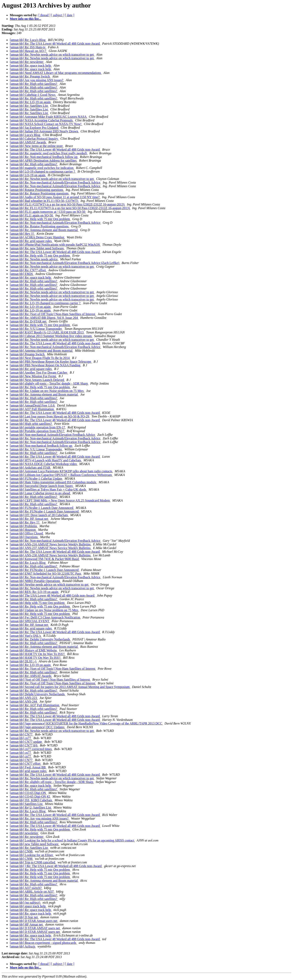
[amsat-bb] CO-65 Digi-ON (28, 793)
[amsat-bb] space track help (28, 906)
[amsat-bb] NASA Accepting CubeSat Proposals (42, 120)
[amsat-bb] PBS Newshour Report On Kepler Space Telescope (51, 362)
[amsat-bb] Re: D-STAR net (28, 321)
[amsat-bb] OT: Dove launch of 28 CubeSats (39, 515)
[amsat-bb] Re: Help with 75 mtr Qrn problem (40, 219)
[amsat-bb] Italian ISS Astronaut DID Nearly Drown (44, 131)
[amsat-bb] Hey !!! (22, 234)
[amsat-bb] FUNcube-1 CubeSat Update (36, 479)
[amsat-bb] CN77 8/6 (24, 745)
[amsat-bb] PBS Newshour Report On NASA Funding (45, 365)
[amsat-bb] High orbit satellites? (31, 424)
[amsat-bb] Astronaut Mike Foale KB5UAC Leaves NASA (49, 117)
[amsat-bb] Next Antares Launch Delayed (37, 380)
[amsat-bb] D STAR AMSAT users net (35, 928)
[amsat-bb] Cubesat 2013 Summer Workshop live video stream (51, 336)
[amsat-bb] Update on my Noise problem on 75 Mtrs (44, 610)
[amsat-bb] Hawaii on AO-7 (28, 51)
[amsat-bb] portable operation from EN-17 (38, 427)
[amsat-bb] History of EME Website (34, 650)
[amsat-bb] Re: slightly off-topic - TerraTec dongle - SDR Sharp (52, 782)
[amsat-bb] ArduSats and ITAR (30, 468)
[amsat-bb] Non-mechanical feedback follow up (41, 446)
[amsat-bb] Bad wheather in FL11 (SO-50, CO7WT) (44, 201)
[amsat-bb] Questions (24, 537)
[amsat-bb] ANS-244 (24, 701)
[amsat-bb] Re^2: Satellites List (31, 807)
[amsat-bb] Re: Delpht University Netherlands (40, 639)
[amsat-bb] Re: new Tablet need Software (37, 248)
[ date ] (70, 15)
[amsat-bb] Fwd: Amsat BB (28, 767)
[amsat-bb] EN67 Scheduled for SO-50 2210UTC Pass (46, 574)
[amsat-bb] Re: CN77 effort (28, 270)
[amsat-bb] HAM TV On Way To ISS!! (36, 658)
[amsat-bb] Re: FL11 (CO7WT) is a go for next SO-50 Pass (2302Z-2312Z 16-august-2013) (70, 208)
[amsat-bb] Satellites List (27, 804)
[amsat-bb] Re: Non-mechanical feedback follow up (44, 157)
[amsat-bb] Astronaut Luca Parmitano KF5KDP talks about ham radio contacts (61, 471)
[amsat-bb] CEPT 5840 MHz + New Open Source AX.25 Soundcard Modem (60, 500)
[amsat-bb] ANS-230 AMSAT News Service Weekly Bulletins (51, 555)
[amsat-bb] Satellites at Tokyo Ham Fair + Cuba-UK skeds (48, 489)
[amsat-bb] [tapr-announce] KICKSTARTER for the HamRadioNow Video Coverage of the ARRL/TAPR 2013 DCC (86, 723)
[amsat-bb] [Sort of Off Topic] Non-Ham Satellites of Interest (50, 680)
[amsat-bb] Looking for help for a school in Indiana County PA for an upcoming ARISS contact (72, 840)
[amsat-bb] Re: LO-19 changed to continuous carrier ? (45, 303)
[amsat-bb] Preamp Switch (28, 354)
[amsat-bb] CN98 (22, 851)
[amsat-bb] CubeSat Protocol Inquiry (34, 139)
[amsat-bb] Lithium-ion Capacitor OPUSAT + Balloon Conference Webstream (61, 475)
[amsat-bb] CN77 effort (26, 764)
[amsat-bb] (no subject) (25, 903)
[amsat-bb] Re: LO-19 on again (31, 102)
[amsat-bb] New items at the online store (37, 146)
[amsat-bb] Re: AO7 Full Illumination (35, 705)
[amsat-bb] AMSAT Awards (28, 142)
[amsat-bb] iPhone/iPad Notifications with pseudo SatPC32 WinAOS (55, 245)
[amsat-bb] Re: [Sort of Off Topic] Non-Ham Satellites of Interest (53, 314)
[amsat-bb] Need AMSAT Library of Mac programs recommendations (56, 73)
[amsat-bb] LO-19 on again (28, 175)
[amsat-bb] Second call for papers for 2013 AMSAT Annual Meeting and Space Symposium (70, 687)
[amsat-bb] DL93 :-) (23, 661)
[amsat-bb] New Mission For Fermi (33, 376)
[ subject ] (58, 15)
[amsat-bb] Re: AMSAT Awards (31, 676)
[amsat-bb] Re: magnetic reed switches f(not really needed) (49, 153)
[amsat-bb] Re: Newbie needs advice (34, 259)
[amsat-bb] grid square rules (28, 771)
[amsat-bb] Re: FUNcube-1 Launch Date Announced (45, 511)
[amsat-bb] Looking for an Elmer (32, 855)
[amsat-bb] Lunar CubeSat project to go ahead (40, 493)
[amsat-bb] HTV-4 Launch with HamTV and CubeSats (46, 460)
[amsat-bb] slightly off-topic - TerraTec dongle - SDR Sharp (49, 383)
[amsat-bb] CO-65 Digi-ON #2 (30, 797)
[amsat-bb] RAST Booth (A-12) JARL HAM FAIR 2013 (47, 332)
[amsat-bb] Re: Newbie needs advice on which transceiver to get (52, 55)
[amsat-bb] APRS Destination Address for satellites (44, 161)
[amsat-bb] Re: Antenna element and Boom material (44, 230)
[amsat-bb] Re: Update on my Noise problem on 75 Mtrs (47, 391)
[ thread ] (44, 15)
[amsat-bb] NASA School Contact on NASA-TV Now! (46, 124)
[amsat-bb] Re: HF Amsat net (29, 519)
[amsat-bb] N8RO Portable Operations (35, 581)
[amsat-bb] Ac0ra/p (23, 946)
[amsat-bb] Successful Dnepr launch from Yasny (42, 486)
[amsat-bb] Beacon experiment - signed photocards (43, 943)
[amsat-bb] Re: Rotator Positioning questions (40, 193)
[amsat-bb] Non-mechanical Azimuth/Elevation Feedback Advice (53, 435)
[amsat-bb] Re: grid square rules (31, 241)
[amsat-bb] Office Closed (27, 533)
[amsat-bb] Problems (24, 526)
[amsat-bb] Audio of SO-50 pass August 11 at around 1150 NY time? (55, 197)
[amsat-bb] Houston (23, 530)
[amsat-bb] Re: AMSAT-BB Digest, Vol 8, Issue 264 (44, 318)
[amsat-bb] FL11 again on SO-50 (32, 215)
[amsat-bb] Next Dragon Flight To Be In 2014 (40, 358)
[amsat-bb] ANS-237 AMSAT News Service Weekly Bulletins (51, 548)
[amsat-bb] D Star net (24, 917)
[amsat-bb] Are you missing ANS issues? (37, 80)
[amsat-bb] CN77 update (26, 742)
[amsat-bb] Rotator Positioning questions (37, 190)
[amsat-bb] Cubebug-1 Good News (33, 95)
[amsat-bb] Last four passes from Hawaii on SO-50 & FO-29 (50, 416)
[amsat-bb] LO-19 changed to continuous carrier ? (43, 171)
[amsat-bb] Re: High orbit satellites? (34, 84)
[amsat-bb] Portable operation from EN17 (37, 431)
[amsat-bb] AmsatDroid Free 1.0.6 (33, 405)
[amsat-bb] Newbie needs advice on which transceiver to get (50, 585)
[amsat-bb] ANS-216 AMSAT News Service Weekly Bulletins (51, 544)
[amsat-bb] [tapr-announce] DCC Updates (37, 727)
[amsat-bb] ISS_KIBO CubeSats (31, 800)
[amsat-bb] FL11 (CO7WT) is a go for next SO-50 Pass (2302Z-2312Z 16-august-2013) (67, 204)
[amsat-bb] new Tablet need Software (34, 844)
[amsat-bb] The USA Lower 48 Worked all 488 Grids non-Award (52, 595)
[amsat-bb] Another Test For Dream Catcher (39, 373)
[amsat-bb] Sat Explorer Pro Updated (34, 128)
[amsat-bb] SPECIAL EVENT (30, 621)
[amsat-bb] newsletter (24, 833)
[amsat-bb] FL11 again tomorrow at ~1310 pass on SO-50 (48, 212)
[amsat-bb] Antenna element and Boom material (42, 351)
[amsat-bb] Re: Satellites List (29, 106)
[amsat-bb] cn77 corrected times (31, 749)
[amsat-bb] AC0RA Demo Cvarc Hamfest (37, 237)
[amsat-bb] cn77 (21, 738)
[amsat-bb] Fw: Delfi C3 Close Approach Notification (45, 617)
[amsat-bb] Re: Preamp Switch (30, 76)
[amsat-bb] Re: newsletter (27, 62)
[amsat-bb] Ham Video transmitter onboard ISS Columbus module (53, 482)
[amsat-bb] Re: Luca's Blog (28, 40)
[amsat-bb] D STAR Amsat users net (34, 921)
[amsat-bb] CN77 (22, 734)
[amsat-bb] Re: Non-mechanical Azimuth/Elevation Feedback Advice (55, 182)
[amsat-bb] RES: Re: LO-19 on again (34, 592)
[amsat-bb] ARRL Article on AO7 (32, 892)
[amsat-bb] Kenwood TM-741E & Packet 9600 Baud (45, 559)
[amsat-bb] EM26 (22, 274)
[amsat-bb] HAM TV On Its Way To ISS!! (38, 654)
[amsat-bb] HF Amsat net (27, 924)
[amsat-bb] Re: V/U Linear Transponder (36, 329)
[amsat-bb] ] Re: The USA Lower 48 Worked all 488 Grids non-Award (56, 866)
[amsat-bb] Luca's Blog (25, 135)
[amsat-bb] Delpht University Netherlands (38, 694)
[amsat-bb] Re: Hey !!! (25, 522)
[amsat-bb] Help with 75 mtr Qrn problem (38, 603)
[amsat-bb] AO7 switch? (26, 888)
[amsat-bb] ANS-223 (24, 698)
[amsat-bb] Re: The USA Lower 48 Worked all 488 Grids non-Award (55, 44)
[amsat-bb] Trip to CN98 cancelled (33, 862)
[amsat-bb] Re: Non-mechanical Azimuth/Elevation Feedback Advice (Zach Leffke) (65, 263)
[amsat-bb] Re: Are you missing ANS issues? (40, 818)
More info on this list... (25, 19)
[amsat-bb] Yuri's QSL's (26, 636)
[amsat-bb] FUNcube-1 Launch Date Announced (42, 508)
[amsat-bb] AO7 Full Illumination (32, 409)
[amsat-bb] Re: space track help (31, 65)
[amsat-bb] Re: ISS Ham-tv (28, 47)
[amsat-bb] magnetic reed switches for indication (42, 168)
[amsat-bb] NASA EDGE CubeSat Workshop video (44, 464)
